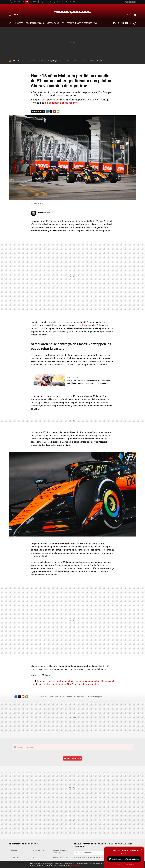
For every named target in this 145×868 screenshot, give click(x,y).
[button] (46, 212)
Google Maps (53, 61)
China (34, 61)
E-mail (58, 111)
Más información (75, 866)
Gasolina (42, 61)
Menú (15, 15)
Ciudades (100, 61)
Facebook (118, 23)
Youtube (126, 23)
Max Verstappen (96, 697)
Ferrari (68, 61)
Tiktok (135, 23)
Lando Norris (67, 697)
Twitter (130, 23)
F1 (63, 23)
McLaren (54, 697)
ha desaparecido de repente (61, 103)
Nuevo (129, 15)
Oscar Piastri (81, 697)
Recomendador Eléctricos (82, 23)
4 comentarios (39, 111)
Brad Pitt (91, 61)
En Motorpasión (73, 377)
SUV (62, 61)
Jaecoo (76, 61)
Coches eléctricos (38, 850)
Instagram (122, 23)
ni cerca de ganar (82, 325)
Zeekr (83, 61)
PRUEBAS (19, 23)
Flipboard (54, 111)
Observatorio (53, 23)
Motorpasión (72, 12)
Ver (74, 758)
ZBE (28, 61)
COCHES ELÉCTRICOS (35, 23)
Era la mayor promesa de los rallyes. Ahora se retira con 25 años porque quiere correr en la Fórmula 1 (89, 382)
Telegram (114, 23)
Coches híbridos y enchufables (60, 852)
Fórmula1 (44, 697)
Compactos (14, 857)
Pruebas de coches (60, 857)
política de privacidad (102, 857)
